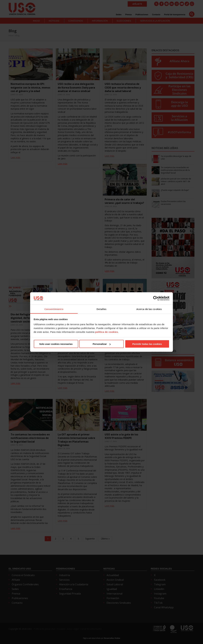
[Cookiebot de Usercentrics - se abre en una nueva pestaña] (156, 298)
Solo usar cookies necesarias (56, 344)
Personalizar (102, 344)
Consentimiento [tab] (54, 309)
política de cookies (107, 332)
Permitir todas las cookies (147, 344)
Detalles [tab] (101, 309)
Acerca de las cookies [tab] (149, 309)
